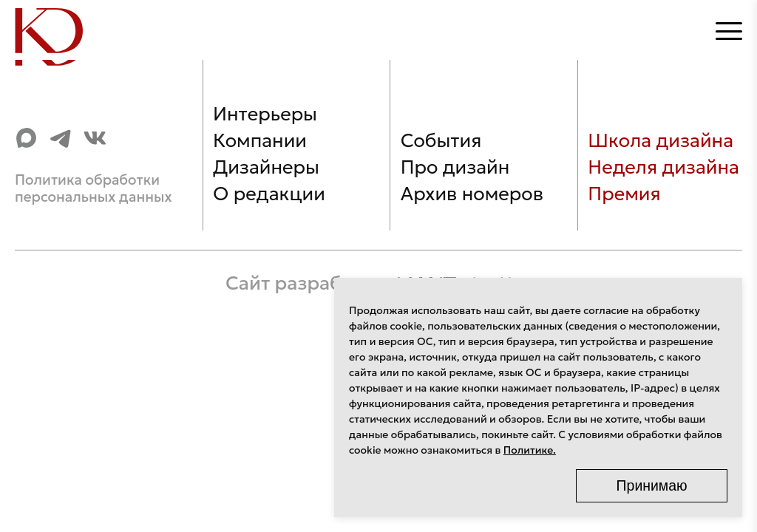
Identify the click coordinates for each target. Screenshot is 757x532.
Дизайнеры (266, 167)
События (441, 140)
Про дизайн (455, 167)
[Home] (58, 31)
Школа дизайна (661, 140)
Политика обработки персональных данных (94, 188)
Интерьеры (265, 114)
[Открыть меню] (729, 31)
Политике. (530, 450)
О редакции (269, 194)
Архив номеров (472, 194)
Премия (624, 194)
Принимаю (652, 485)
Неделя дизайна (663, 167)
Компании (260, 140)
